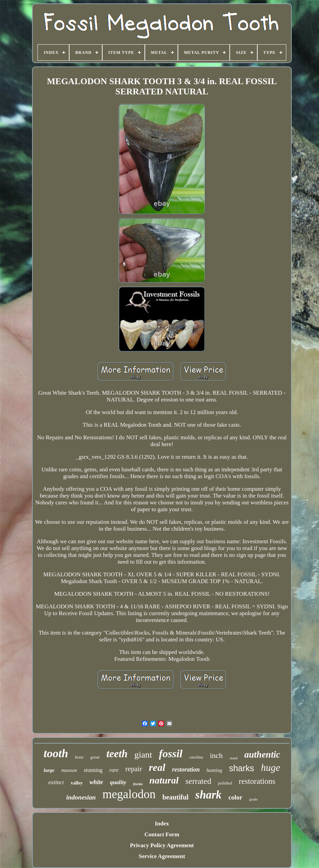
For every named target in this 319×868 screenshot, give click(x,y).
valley (77, 783)
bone (79, 757)
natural (164, 780)
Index (162, 824)
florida (138, 784)
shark (208, 795)
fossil (171, 753)
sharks (242, 768)
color (235, 797)
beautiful (175, 797)
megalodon (129, 794)
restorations (257, 781)
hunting (214, 770)
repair (134, 769)
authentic (262, 755)
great (95, 757)
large (49, 770)
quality (118, 782)
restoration (186, 770)
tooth (56, 753)
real (157, 767)
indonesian (81, 797)
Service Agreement (162, 856)
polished (225, 783)
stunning (93, 770)
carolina (196, 757)
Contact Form (162, 834)
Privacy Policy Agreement (162, 845)
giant (143, 755)
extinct (56, 782)
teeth (117, 754)
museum (69, 770)
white (96, 782)
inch (216, 755)
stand (234, 758)
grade (253, 799)
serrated (198, 781)
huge (271, 767)
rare (114, 770)
